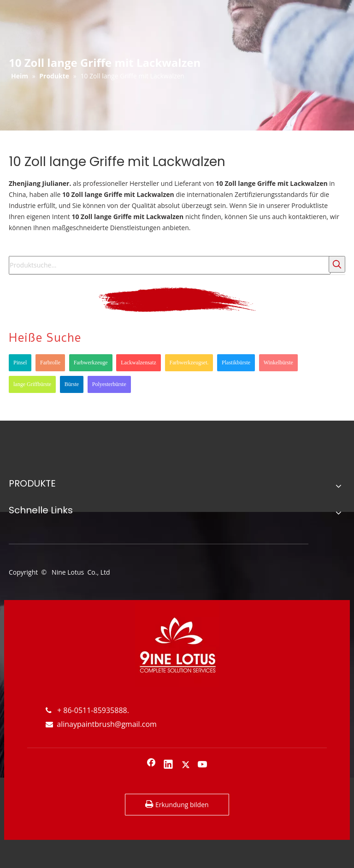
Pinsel (20, 363)
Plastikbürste (236, 363)
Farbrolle (50, 363)
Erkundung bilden (177, 804)
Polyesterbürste (109, 384)
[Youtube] (203, 765)
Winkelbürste (278, 363)
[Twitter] (186, 765)
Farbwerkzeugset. (189, 363)
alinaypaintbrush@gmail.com (101, 724)
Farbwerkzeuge (91, 363)
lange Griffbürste (32, 384)
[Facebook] (151, 765)
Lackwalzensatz (139, 363)
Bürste (72, 384)
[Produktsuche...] (170, 265)
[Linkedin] (168, 765)
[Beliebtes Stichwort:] (337, 264)
